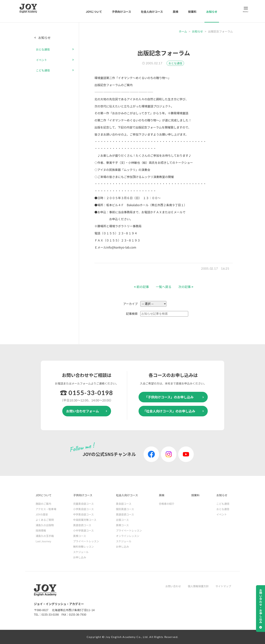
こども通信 (43, 70)
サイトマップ (223, 586)
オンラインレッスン (128, 536)
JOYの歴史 (42, 514)
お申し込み (80, 557)
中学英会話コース (83, 514)
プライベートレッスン (86, 541)
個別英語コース (125, 509)
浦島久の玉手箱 (45, 536)
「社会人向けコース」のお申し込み (169, 411)
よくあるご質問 (45, 520)
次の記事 (186, 287)
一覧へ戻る (164, 287)
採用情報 (41, 530)
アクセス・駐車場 (46, 509)
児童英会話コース (83, 504)
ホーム (183, 31)
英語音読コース (82, 525)
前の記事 (141, 287)
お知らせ (212, 12)
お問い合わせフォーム (82, 411)
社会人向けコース (152, 12)
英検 (176, 12)
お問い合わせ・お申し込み (261, 606)
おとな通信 (175, 63)
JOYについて (94, 12)
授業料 (192, 12)
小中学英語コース (83, 530)
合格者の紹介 (167, 504)
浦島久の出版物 (45, 525)
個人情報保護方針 (198, 586)
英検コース (80, 536)
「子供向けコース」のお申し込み (169, 397)
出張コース (122, 520)
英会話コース (124, 504)
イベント (42, 60)
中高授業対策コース (85, 520)
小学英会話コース (83, 509)
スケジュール (81, 552)
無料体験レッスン (84, 547)
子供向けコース (122, 12)
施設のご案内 (43, 504)
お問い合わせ (173, 586)
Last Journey (43, 541)
